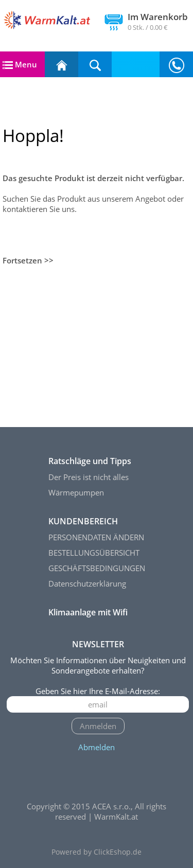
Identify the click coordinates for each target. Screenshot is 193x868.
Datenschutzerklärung (87, 583)
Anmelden (98, 726)
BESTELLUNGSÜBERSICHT (94, 553)
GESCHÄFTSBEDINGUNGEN (97, 568)
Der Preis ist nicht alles (89, 477)
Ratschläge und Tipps (90, 461)
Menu (20, 64)
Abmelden (97, 747)
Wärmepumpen (76, 492)
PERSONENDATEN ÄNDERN (96, 537)
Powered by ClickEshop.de (97, 852)
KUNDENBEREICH (83, 521)
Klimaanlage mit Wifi (88, 612)
